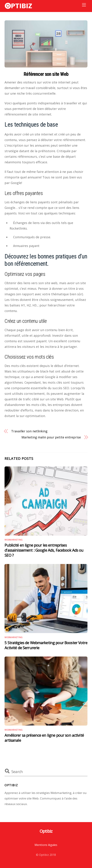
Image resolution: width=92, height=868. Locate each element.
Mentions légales (46, 845)
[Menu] (84, 5)
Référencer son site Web (46, 74)
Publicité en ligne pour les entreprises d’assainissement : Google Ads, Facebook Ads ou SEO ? (44, 550)
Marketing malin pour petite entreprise (51, 437)
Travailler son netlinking (29, 431)
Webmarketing (14, 540)
